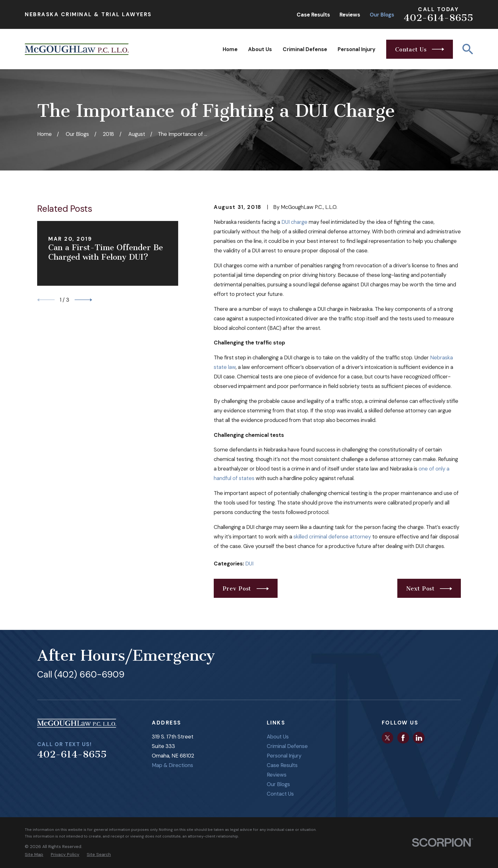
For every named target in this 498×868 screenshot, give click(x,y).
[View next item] (83, 300)
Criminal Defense (287, 746)
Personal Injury (284, 756)
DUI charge (294, 222)
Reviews (350, 15)
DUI (249, 564)
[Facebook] (403, 738)
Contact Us (280, 794)
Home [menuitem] (230, 49)
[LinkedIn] (419, 738)
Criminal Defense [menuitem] (305, 49)
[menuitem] (34, 855)
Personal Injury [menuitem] (357, 49)
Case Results (313, 15)
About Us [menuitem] (260, 49)
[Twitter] (387, 738)
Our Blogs (382, 15)
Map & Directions (172, 765)
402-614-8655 (438, 18)
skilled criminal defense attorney (332, 537)
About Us (278, 737)
